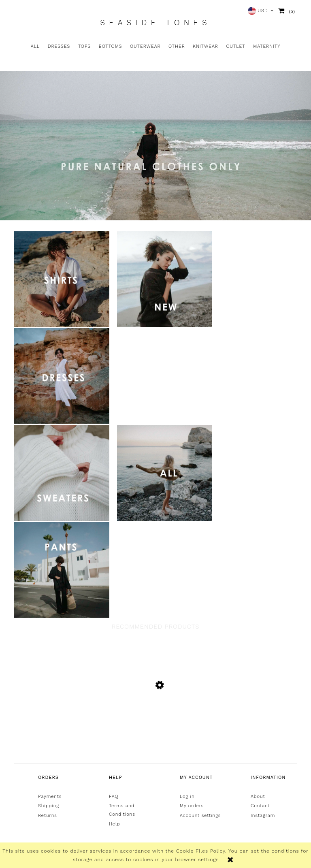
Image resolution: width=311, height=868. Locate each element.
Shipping (49, 806)
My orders (192, 806)
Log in (187, 797)
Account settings (200, 816)
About (258, 797)
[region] (155, 146)
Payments (50, 797)
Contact (260, 806)
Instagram (263, 816)
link (62, 279)
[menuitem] (35, 47)
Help (115, 824)
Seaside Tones (155, 23)
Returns (48, 816)
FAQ (114, 797)
